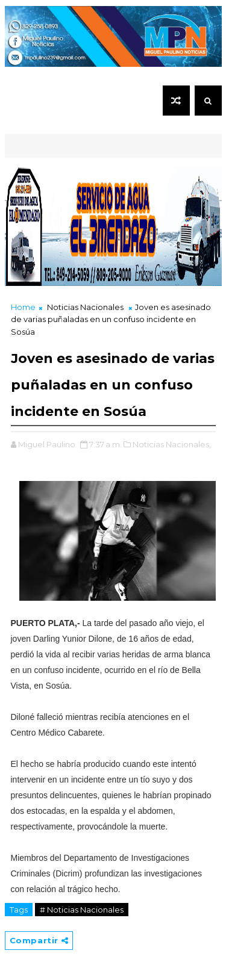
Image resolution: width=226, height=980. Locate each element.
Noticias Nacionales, (172, 444)
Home (23, 307)
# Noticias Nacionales (82, 910)
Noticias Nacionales (85, 307)
